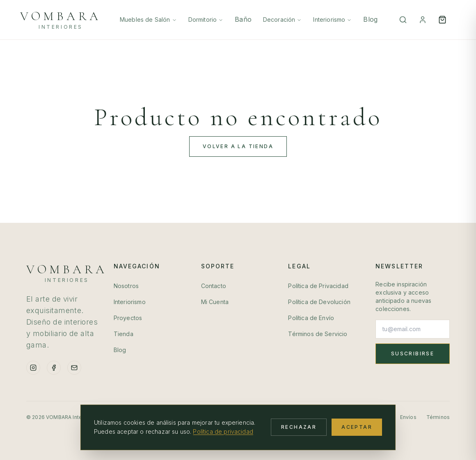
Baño (243, 19)
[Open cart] (442, 20)
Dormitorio (206, 19)
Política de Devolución (319, 302)
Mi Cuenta (215, 302)
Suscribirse (413, 354)
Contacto (214, 286)
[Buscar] (403, 20)
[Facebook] (54, 368)
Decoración (283, 19)
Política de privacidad (223, 431)
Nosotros (126, 286)
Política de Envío (311, 318)
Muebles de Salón (148, 19)
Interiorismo (332, 19)
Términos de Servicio (318, 334)
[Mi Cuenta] (423, 20)
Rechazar (299, 427)
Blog (370, 19)
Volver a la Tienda (238, 146)
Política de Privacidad (318, 286)
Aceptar (357, 427)
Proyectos (128, 318)
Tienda (124, 334)
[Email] (74, 368)
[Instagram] (33, 368)
